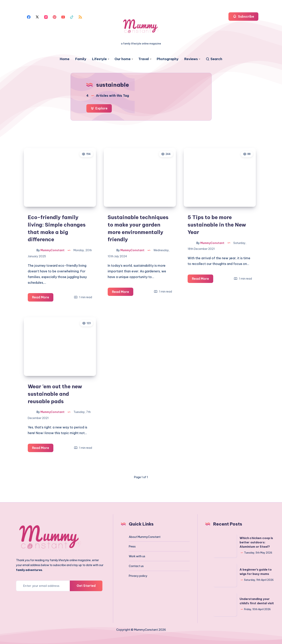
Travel (144, 59)
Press (132, 546)
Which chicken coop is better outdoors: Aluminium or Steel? (256, 542)
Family (81, 59)
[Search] (214, 59)
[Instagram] (46, 17)
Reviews (191, 59)
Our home (123, 59)
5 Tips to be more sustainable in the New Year (217, 225)
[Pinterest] (55, 17)
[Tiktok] (72, 17)
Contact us (136, 566)
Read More (43, 298)
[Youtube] (63, 17)
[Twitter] (37, 17)
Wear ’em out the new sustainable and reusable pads (55, 394)
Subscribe (243, 16)
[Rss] (80, 17)
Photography (168, 59)
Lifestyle (99, 59)
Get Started (86, 586)
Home (65, 59)
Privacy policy (138, 576)
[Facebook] (29, 17)
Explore (99, 108)
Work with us (137, 556)
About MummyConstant (145, 537)
